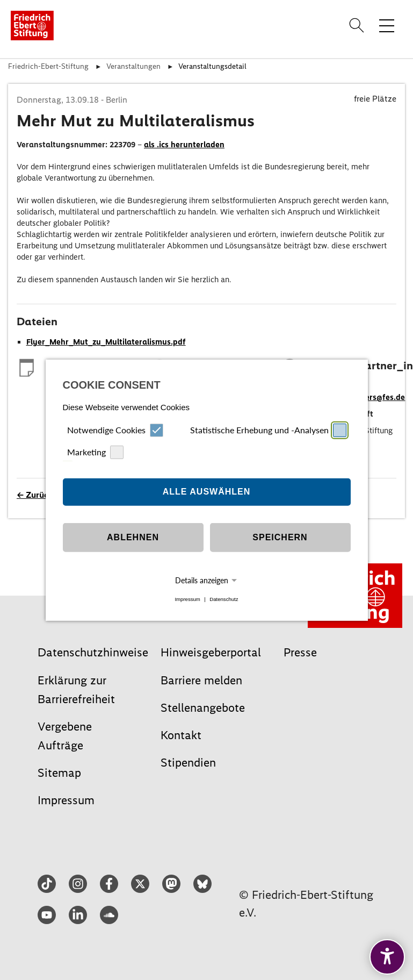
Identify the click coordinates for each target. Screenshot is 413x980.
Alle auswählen (207, 492)
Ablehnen (133, 537)
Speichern (280, 537)
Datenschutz (224, 599)
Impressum (187, 599)
